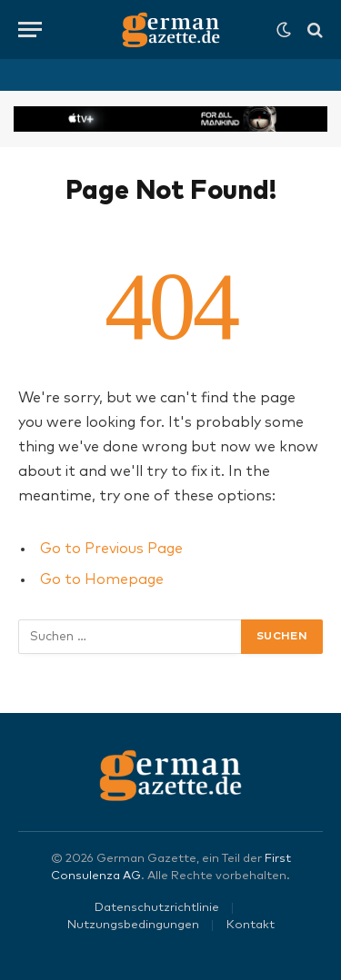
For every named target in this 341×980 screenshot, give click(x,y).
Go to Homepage (102, 579)
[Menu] (30, 30)
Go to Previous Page (111, 549)
